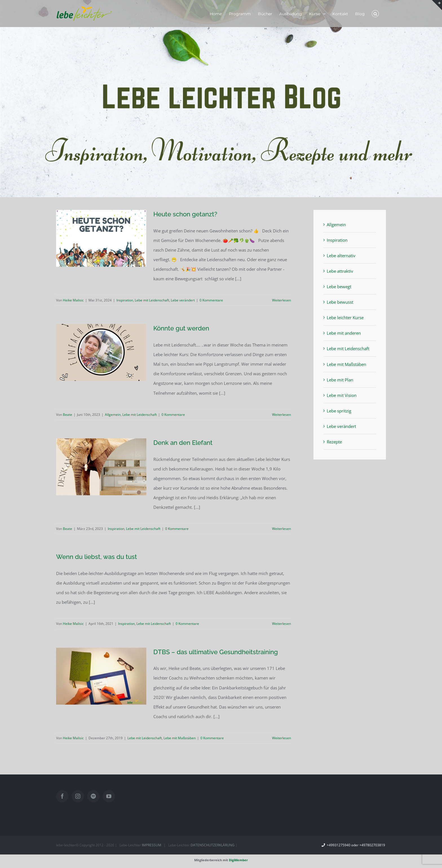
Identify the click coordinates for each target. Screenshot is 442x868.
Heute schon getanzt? (185, 214)
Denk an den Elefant (183, 443)
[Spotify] (93, 796)
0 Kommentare (211, 300)
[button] (375, 14)
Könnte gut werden (181, 328)
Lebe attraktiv (340, 271)
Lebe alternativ (341, 256)
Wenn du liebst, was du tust (97, 557)
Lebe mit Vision (342, 395)
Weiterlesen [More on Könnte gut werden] (281, 415)
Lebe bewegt (339, 287)
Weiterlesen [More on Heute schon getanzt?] (281, 300)
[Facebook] (62, 796)
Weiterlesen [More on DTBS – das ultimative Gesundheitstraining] (281, 738)
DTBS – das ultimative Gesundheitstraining (216, 652)
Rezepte (334, 442)
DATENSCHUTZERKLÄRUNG (213, 845)
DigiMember (238, 860)
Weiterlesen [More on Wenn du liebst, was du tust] (281, 624)
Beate (68, 415)
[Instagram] (78, 796)
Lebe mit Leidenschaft (152, 300)
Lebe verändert (183, 300)
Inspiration (125, 300)
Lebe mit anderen (344, 333)
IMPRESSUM (152, 845)
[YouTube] (109, 796)
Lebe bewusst (340, 302)
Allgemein (113, 415)
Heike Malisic (73, 300)
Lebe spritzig (339, 411)
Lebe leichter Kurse (345, 318)
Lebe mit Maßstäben (180, 738)
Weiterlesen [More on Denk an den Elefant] (281, 529)
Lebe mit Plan (340, 380)
